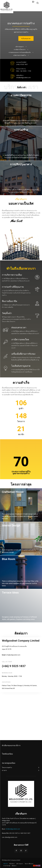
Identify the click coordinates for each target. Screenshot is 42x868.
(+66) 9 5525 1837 (22, 64)
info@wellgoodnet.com (13, 829)
